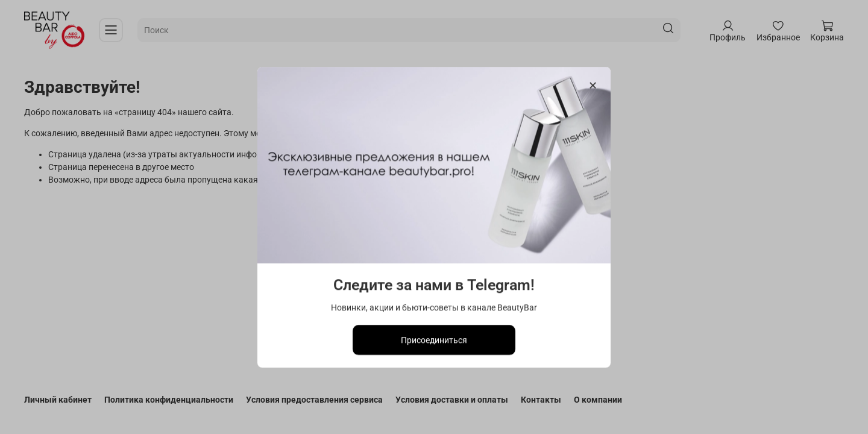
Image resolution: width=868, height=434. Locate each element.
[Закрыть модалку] (593, 86)
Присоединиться (434, 339)
